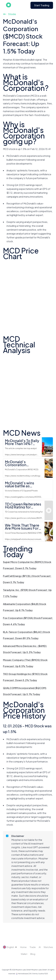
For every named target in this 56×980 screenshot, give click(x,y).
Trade (33, 947)
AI (40, 947)
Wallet (24, 954)
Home (23, 947)
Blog (33, 954)
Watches (48, 947)
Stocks (9, 14)
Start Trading (42, 5)
